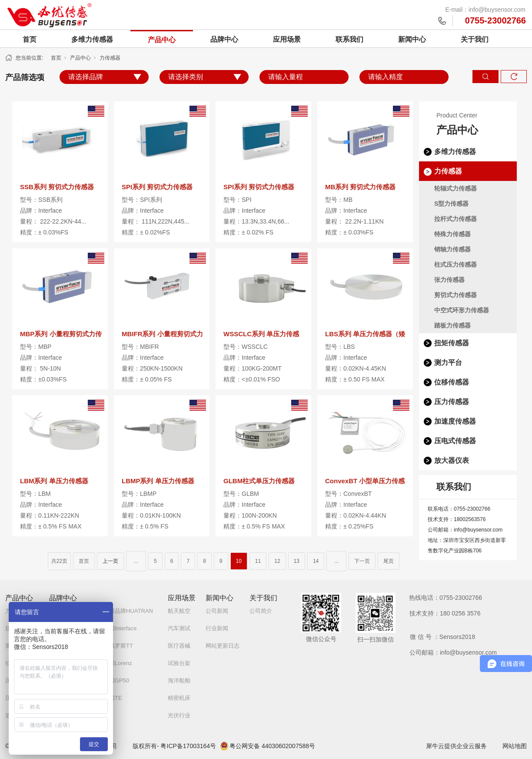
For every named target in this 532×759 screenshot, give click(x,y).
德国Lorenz (118, 663)
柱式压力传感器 (456, 264)
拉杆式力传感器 (456, 219)
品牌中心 (224, 39)
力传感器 (110, 58)
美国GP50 (116, 680)
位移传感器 (452, 382)
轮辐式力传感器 (456, 188)
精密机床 (179, 698)
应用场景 (287, 39)
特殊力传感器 (452, 234)
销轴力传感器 (452, 249)
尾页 (389, 561)
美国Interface (120, 628)
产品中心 (162, 40)
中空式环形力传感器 (462, 310)
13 (297, 561)
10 (239, 561)
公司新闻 (217, 611)
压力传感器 (452, 402)
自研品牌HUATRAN (128, 611)
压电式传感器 (455, 441)
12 (277, 561)
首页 (30, 39)
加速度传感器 (455, 421)
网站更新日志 (223, 646)
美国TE (113, 698)
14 (316, 561)
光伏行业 (179, 715)
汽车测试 (179, 628)
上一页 (110, 561)
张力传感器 (449, 280)
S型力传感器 (451, 204)
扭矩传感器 (452, 343)
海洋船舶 (179, 680)
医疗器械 (179, 646)
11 (258, 561)
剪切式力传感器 (456, 295)
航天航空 (179, 611)
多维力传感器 (92, 39)
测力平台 (448, 363)
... (136, 561)
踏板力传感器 (452, 325)
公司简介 (261, 611)
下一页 (362, 561)
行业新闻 (217, 628)
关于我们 (475, 39)
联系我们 (349, 39)
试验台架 (179, 663)
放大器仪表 (452, 460)
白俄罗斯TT (118, 646)
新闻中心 (412, 39)
